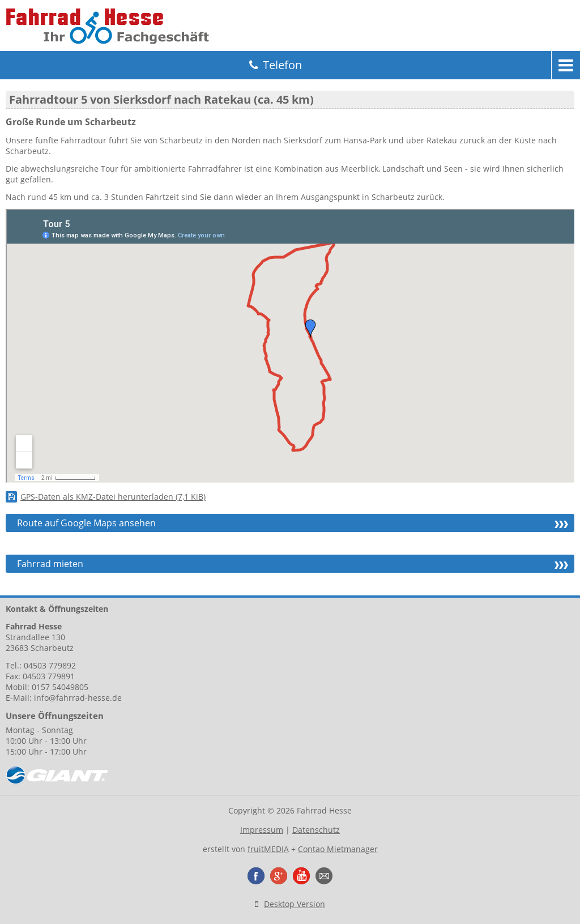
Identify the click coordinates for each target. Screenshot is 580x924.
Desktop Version (295, 904)
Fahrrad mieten (50, 564)
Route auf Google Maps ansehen (86, 523)
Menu (566, 65)
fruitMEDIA (268, 849)
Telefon (282, 65)
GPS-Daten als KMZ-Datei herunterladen (113, 497)
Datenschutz (316, 830)
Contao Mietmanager (338, 849)
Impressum (262, 830)
